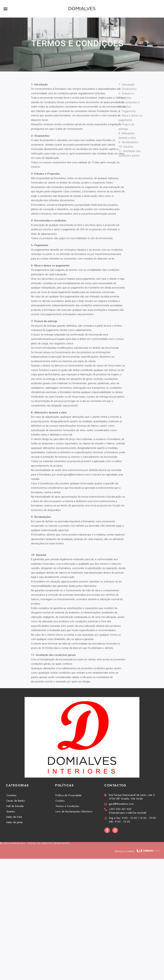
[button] (6, 9)
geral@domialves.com (96, 475)
